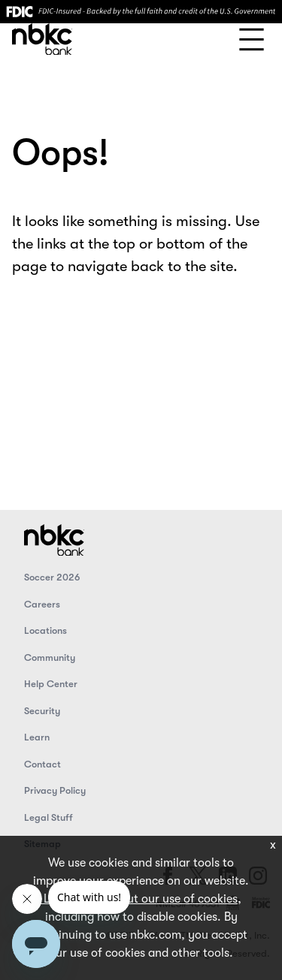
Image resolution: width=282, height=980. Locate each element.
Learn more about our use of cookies (139, 899)
